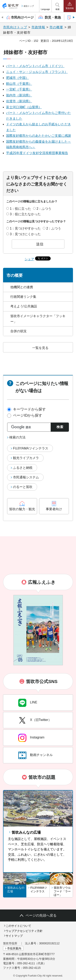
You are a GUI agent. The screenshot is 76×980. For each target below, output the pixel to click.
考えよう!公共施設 (24, 306)
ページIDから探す (28, 415)
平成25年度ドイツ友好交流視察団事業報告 (37, 153)
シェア (29, 259)
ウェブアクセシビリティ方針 (24, 931)
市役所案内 (14, 948)
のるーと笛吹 (23, 487)
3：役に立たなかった (25, 214)
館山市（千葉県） (19, 84)
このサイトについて (18, 926)
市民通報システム (26, 477)
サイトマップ (14, 936)
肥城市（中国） (17, 78)
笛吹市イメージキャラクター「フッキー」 (38, 319)
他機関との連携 (22, 287)
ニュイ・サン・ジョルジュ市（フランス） (37, 72)
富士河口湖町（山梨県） (24, 107)
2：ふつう (44, 209)
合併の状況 (18, 331)
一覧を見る (40, 348)
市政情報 (38, 27)
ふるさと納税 (23, 468)
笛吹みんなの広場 (26, 832)
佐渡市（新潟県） (19, 101)
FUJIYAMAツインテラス (31, 448)
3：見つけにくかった (25, 234)
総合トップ (29, 6)
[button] (45, 6)
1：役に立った (20, 209)
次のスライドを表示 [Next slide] (73, 17)
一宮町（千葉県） (19, 89)
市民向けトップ (15, 27)
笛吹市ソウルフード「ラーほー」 (62, 891)
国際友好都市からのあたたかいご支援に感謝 (39, 136)
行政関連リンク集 (23, 297)
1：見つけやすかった (25, 228)
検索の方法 (17, 437)
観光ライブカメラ (26, 458)
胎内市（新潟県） (19, 95)
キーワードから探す (29, 409)
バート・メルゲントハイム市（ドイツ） (35, 66)
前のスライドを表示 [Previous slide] (3, 17)
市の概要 (56, 27)
